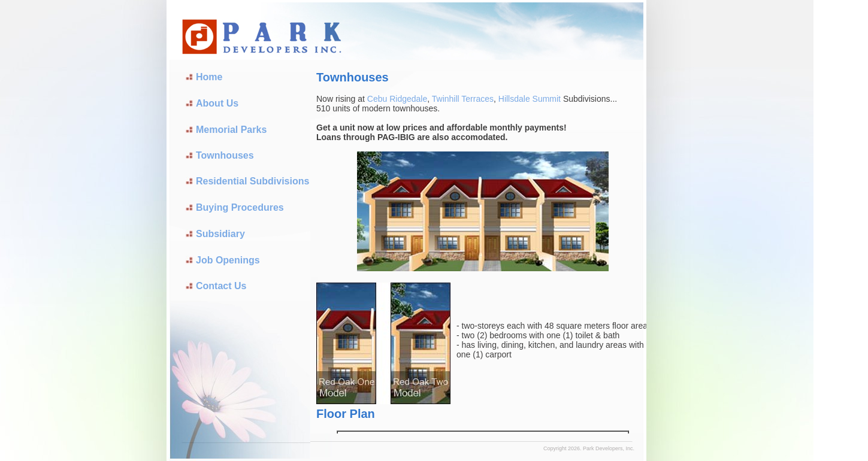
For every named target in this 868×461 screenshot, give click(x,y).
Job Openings (228, 260)
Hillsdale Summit (531, 99)
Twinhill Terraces (463, 99)
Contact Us (221, 286)
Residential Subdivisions (252, 181)
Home (209, 77)
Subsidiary (220, 234)
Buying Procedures (240, 207)
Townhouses (225, 155)
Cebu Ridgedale (397, 99)
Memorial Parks (231, 130)
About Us (217, 103)
